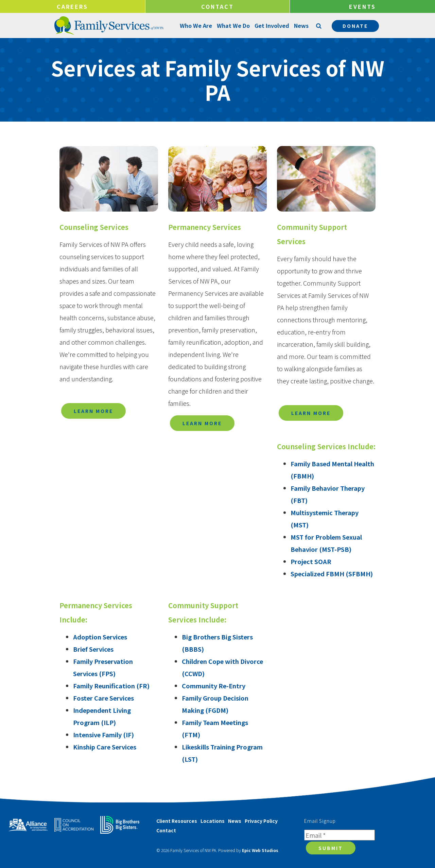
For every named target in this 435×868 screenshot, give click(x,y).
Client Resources (177, 821)
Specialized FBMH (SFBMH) (332, 574)
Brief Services (93, 649)
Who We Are (196, 25)
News (301, 25)
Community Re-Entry (214, 686)
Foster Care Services (103, 698)
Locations (213, 821)
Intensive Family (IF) (103, 735)
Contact (217, 6)
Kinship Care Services (105, 747)
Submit (331, 848)
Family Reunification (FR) (111, 686)
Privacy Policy (261, 821)
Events (362, 6)
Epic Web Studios (260, 850)
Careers (72, 6)
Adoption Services (100, 637)
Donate (355, 26)
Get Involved (272, 25)
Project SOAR (311, 561)
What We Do (233, 25)
